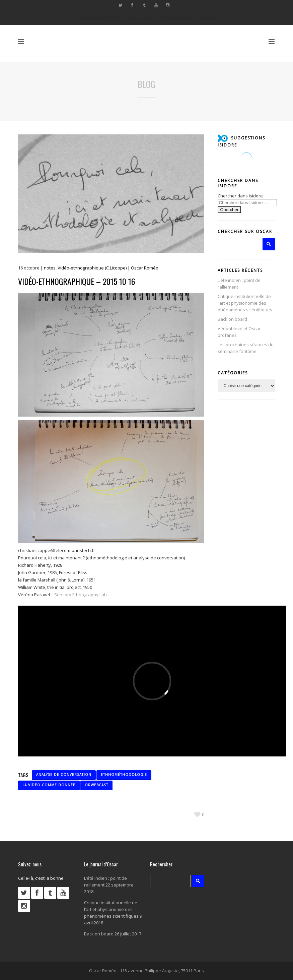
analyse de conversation (64, 775)
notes (50, 268)
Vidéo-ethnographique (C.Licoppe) (92, 268)
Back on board (232, 319)
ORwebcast (96, 785)
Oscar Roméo (145, 268)
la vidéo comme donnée (49, 785)
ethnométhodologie (124, 775)
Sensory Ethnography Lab (81, 595)
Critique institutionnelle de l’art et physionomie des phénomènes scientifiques (245, 303)
